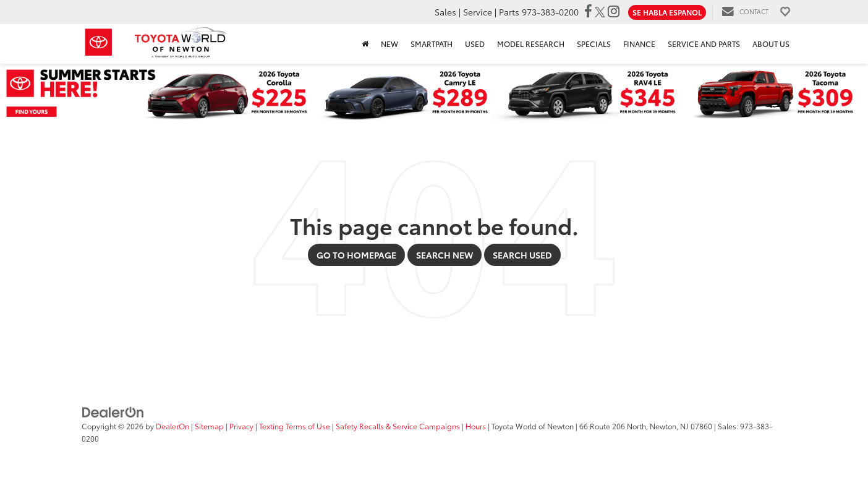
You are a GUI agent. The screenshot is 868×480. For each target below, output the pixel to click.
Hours (476, 426)
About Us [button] (771, 44)
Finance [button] (639, 44)
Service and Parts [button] (704, 44)
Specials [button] (594, 44)
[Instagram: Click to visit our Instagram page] (614, 12)
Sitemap (209, 426)
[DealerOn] (113, 411)
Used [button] (475, 44)
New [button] (389, 44)
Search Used (522, 255)
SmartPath (432, 44)
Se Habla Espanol (667, 12)
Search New (445, 255)
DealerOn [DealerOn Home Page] (172, 426)
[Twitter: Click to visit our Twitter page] (600, 12)
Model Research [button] (531, 44)
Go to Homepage (356, 255)
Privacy (241, 426)
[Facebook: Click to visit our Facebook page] (588, 12)
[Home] (365, 44)
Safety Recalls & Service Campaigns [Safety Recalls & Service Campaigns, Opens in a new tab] (398, 426)
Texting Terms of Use (295, 426)
